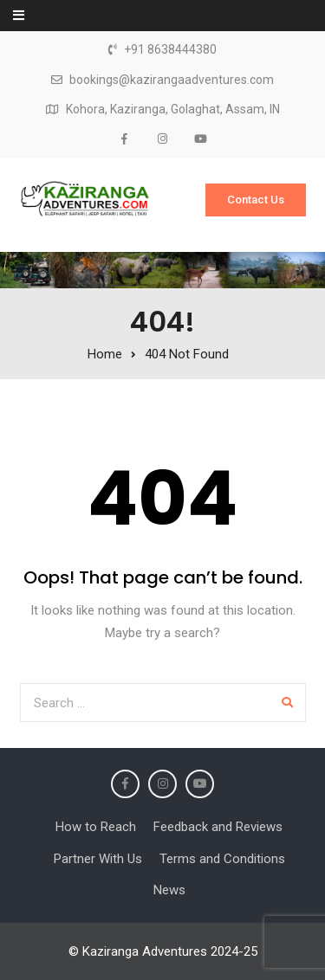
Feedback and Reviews (218, 827)
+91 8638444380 (170, 50)
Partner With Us (98, 859)
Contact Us (256, 200)
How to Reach (96, 827)
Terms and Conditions (222, 859)
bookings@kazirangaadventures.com (172, 80)
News (169, 890)
